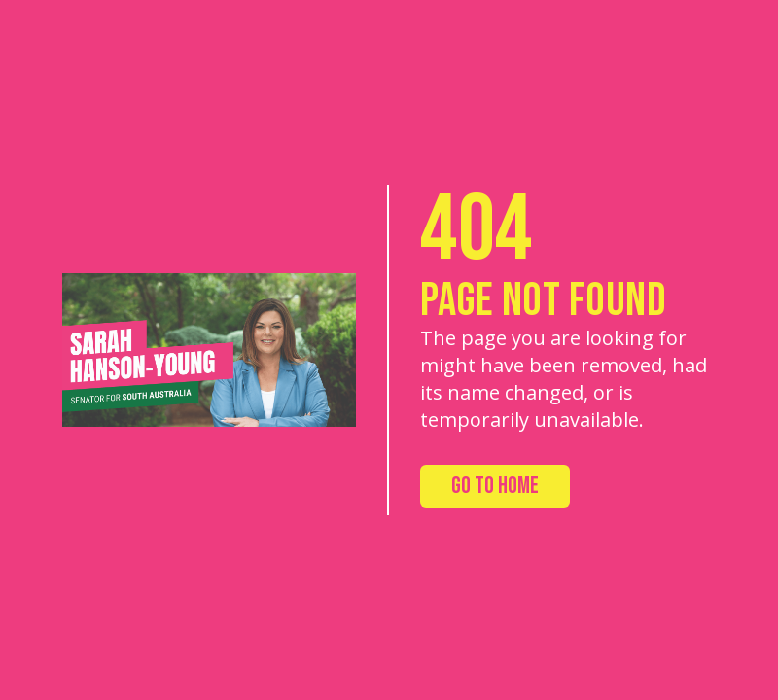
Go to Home (495, 486)
